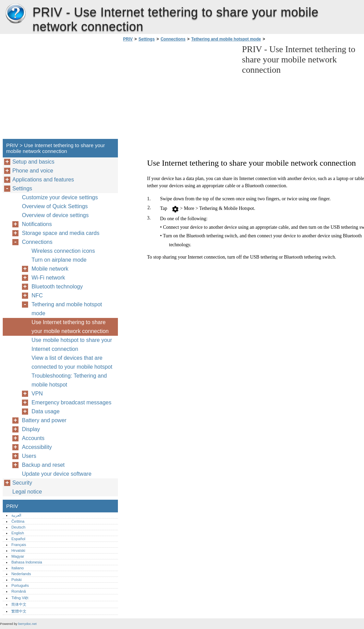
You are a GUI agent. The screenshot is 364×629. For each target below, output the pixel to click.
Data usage (46, 411)
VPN (37, 394)
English (18, 533)
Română (19, 591)
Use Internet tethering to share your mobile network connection (70, 327)
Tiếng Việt (20, 598)
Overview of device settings (55, 215)
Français (19, 545)
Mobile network (50, 269)
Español (18, 539)
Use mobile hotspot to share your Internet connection (72, 345)
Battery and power (44, 420)
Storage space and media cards (61, 233)
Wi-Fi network (48, 278)
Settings (147, 39)
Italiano (17, 568)
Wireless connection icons (63, 251)
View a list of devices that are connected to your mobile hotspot (72, 362)
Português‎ (20, 585)
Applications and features (43, 180)
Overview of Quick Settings (55, 206)
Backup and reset (43, 465)
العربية (16, 515)
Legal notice (27, 492)
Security (22, 483)
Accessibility (37, 447)
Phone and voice (33, 171)
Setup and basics (33, 162)
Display (31, 429)
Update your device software (57, 474)
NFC (37, 295)
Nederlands (21, 574)
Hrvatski (18, 550)
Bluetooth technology (57, 287)
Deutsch (18, 527)
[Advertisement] (179, 92)
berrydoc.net (27, 624)
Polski (16, 580)
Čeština (18, 521)
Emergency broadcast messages (71, 402)
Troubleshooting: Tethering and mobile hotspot (69, 380)
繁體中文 (19, 611)
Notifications (37, 224)
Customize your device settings (60, 197)
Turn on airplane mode (59, 260)
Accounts (33, 438)
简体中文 (19, 604)
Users (29, 456)
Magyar (18, 556)
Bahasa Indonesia (27, 562)
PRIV (15, 14)
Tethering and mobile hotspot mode (226, 39)
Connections (173, 39)
